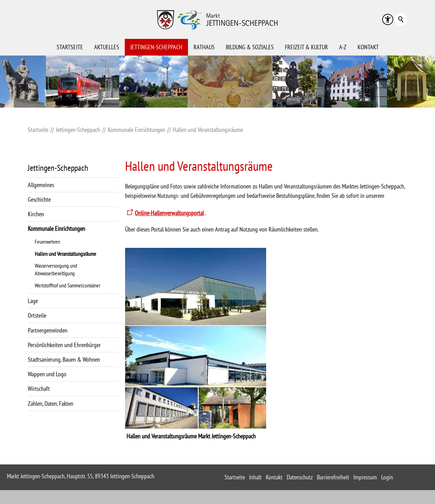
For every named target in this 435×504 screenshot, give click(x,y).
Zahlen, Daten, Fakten (51, 404)
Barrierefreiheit (333, 477)
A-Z (343, 47)
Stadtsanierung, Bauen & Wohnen (64, 359)
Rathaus (204, 47)
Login (387, 477)
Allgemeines (41, 185)
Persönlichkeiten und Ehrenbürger (64, 345)
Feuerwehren (47, 242)
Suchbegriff (401, 19)
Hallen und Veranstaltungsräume (65, 254)
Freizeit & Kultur (306, 47)
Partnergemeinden (48, 330)
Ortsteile (37, 315)
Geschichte (39, 199)
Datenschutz (300, 477)
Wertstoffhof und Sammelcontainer (68, 285)
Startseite (70, 47)
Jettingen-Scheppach (156, 47)
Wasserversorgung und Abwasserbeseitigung (56, 269)
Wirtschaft (39, 389)
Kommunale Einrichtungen (56, 229)
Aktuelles (107, 47)
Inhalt (255, 477)
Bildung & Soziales (250, 47)
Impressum (365, 477)
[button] (388, 19)
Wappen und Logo (47, 374)
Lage (33, 301)
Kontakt (368, 47)
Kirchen (36, 214)
